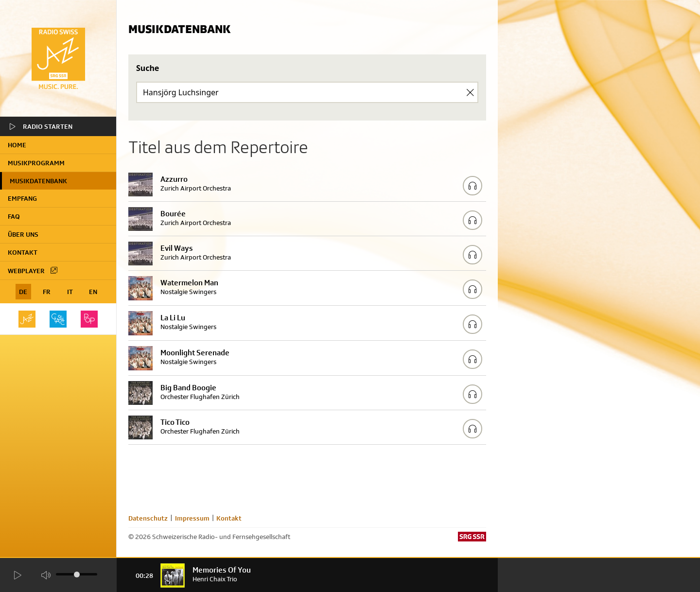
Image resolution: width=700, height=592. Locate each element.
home (17, 145)
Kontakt (23, 252)
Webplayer (33, 270)
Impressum (192, 518)
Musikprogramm (36, 163)
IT (70, 292)
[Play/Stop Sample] (472, 186)
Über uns (23, 234)
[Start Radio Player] (17, 575)
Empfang (22, 198)
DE (23, 292)
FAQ (14, 216)
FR (47, 292)
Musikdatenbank (38, 181)
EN (93, 292)
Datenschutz (148, 518)
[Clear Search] (470, 92)
